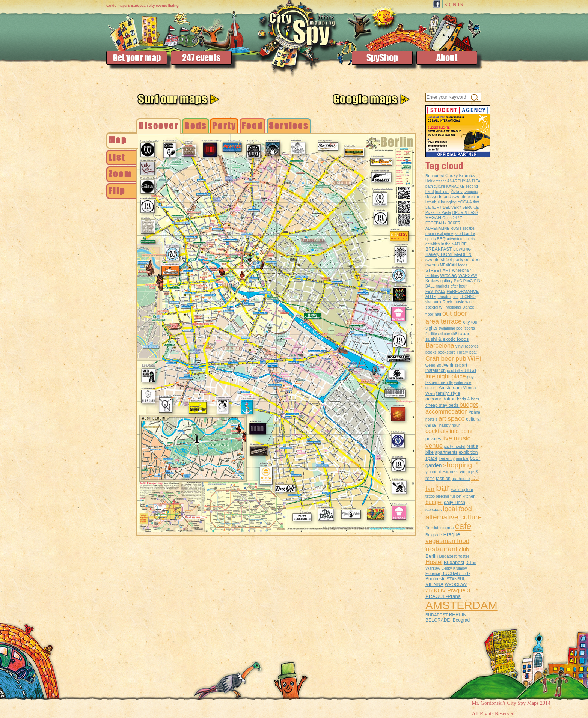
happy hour (450, 425)
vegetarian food (447, 541)
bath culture (435, 186)
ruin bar (462, 458)
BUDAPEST (436, 615)
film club (432, 528)
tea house (461, 479)
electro (473, 197)
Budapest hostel (454, 556)
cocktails (437, 431)
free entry (446, 458)
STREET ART (438, 270)
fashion (443, 479)
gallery (446, 281)
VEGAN (433, 218)
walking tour (462, 489)
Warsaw (433, 568)
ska (428, 302)
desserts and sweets (446, 197)
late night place (446, 376)
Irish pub (442, 192)
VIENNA (434, 584)
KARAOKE (455, 186)
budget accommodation (452, 408)
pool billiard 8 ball (461, 371)
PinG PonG (464, 281)
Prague (452, 534)
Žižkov (457, 191)
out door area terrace (446, 317)
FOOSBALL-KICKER (443, 223)
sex (458, 365)
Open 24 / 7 (452, 218)
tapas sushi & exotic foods (448, 336)
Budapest (454, 562)
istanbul (433, 202)
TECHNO (467, 297)
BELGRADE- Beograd (448, 620)
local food (458, 509)
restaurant (442, 549)
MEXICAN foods (454, 265)
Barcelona (440, 345)
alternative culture (454, 517)
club (464, 549)
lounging (449, 202)
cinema (447, 528)
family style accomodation (443, 396)
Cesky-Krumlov (454, 568)
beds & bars (468, 399)
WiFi (474, 358)
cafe (463, 526)
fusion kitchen (463, 496)
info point (461, 431)
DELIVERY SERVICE (461, 207)
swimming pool (451, 328)
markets (443, 286)
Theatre (444, 297)
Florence (433, 574)
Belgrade (434, 535)
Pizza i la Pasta (438, 213)
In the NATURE (454, 244)
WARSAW (468, 275)
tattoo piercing (437, 496)
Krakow (432, 281)
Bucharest (435, 176)
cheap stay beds (443, 405)
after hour (459, 286)
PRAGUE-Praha (443, 596)
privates (433, 439)
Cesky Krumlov (461, 176)
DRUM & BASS (465, 213)
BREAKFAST (439, 249)
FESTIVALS (435, 291)
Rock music (453, 302)
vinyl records (467, 346)
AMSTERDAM (461, 605)
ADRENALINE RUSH (443, 228)
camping (471, 192)
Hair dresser (436, 181)
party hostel (455, 446)
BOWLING (462, 249)
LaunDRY (433, 207)
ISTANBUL (455, 579)
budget (434, 502)
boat (473, 352)
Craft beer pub (446, 359)
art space (452, 419)
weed (430, 365)
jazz (455, 297)
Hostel (434, 562)
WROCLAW (456, 584)
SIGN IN (454, 5)
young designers (442, 472)
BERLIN (458, 615)
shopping (458, 465)
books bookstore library (447, 352)
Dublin (471, 563)
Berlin (432, 556)
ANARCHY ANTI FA (464, 181)
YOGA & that (468, 202)
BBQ (441, 239)
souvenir (445, 365)
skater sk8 (449, 334)
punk (437, 302)
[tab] (122, 140)
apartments (446, 452)
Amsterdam (450, 388)
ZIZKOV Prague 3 (448, 590)
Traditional (452, 307)
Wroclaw (449, 275)
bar (443, 488)
